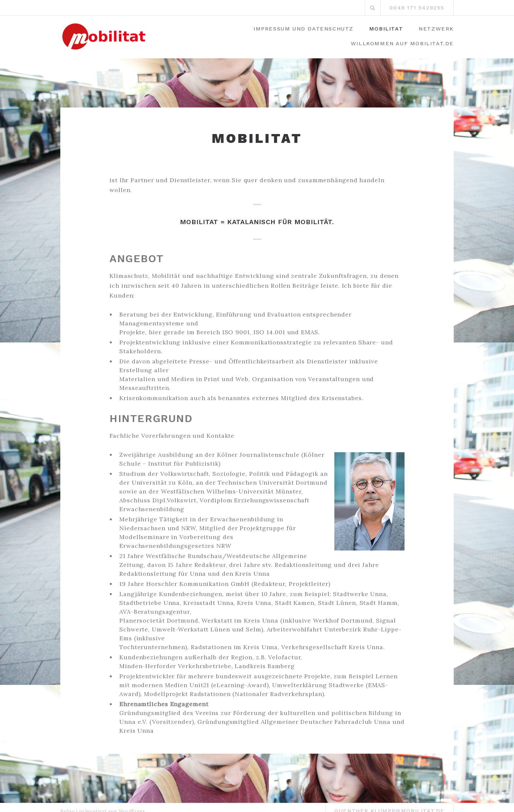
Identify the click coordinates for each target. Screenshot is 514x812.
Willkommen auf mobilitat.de (402, 43)
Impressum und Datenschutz (303, 29)
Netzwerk (436, 29)
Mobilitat (386, 29)
